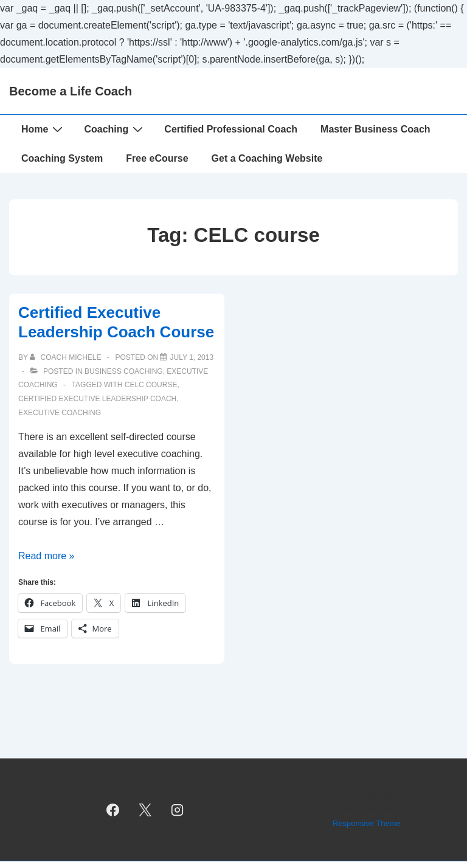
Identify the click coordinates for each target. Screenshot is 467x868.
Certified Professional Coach (231, 129)
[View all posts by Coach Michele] (67, 357)
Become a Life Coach (71, 91)
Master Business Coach (375, 129)
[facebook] (113, 810)
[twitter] (145, 810)
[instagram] (177, 810)
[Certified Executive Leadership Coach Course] (192, 357)
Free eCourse (157, 158)
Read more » (47, 556)
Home (43, 129)
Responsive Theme (367, 823)
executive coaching (60, 413)
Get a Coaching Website (267, 158)
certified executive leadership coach (97, 399)
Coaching (115, 129)
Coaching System (62, 158)
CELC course (151, 385)
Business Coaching (124, 371)
